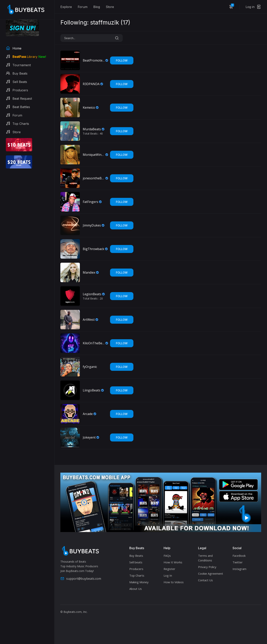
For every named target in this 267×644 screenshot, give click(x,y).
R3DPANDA (91, 84)
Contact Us (205, 580)
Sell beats (136, 562)
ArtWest (89, 320)
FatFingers (90, 202)
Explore (66, 7)
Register (169, 569)
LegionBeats (92, 294)
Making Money (139, 582)
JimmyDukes (92, 225)
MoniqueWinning (94, 155)
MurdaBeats (92, 129)
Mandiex (89, 272)
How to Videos (174, 582)
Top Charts (137, 575)
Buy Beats (136, 556)
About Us (136, 589)
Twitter (238, 562)
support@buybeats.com (81, 579)
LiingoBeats (92, 390)
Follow (122, 60)
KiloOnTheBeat (94, 343)
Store (110, 7)
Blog (97, 7)
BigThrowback (93, 249)
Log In (168, 575)
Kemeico (89, 107)
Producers (136, 569)
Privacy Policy (207, 567)
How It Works (173, 562)
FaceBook (239, 556)
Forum (83, 7)
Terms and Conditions (205, 558)
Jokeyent (89, 437)
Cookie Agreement (211, 574)
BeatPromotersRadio (94, 60)
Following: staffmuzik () (95, 22)
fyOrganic (90, 367)
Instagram (239, 569)
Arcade (88, 414)
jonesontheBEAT (94, 178)
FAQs (167, 556)
